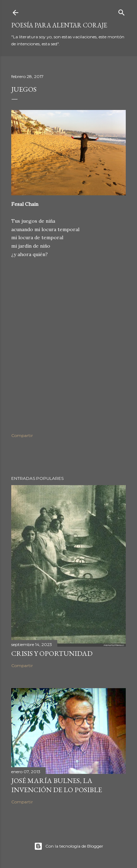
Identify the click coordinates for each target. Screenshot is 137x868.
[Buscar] (122, 11)
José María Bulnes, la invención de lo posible (57, 785)
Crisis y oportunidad (52, 653)
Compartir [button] (22, 435)
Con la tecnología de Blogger (69, 846)
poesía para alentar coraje (59, 25)
